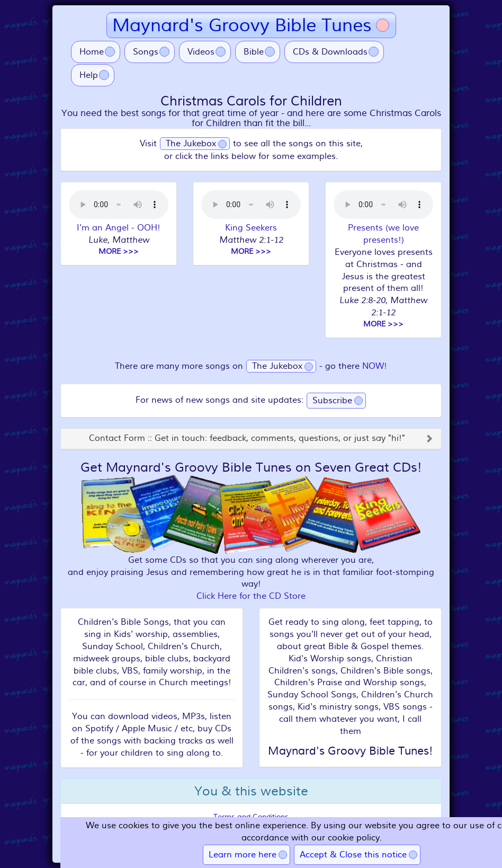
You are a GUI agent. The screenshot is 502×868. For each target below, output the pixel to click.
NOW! (375, 366)
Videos (201, 52)
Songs (146, 52)
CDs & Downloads (330, 52)
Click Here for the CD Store (251, 596)
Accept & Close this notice (353, 855)
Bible (254, 52)
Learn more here (243, 855)
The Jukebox (191, 144)
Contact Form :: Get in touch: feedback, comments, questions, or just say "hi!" (247, 439)
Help (89, 75)
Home (92, 52)
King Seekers (251, 228)
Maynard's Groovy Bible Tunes (242, 25)
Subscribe (332, 401)
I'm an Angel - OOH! (119, 228)
